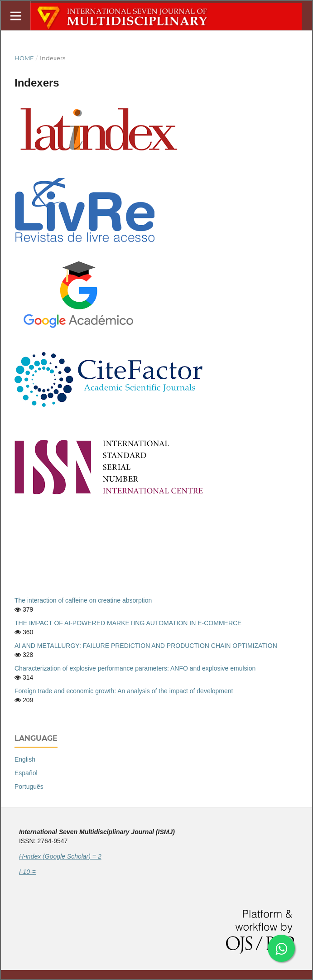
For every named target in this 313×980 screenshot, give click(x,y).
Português (29, 787)
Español (26, 773)
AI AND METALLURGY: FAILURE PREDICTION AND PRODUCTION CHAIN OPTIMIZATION (146, 646)
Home (24, 58)
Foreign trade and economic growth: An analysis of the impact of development (124, 691)
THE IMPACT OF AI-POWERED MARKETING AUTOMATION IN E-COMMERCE (128, 623)
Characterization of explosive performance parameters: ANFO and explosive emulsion (135, 668)
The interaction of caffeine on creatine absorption (83, 600)
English (25, 759)
